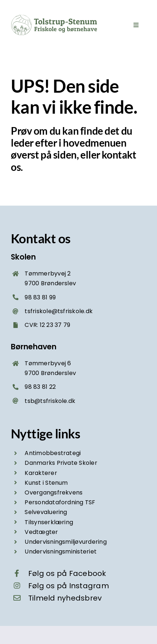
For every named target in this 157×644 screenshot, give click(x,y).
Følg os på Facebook (67, 573)
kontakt (119, 155)
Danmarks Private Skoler (61, 463)
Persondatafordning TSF (60, 502)
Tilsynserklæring (49, 522)
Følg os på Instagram (69, 586)
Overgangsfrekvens (54, 493)
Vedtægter (41, 532)
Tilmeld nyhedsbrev (65, 598)
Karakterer (41, 473)
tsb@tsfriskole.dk (50, 401)
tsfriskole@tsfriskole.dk (59, 311)
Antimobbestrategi (53, 453)
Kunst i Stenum (46, 483)
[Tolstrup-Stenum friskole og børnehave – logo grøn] (54, 17)
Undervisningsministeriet (61, 552)
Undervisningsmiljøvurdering (65, 542)
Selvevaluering (46, 512)
